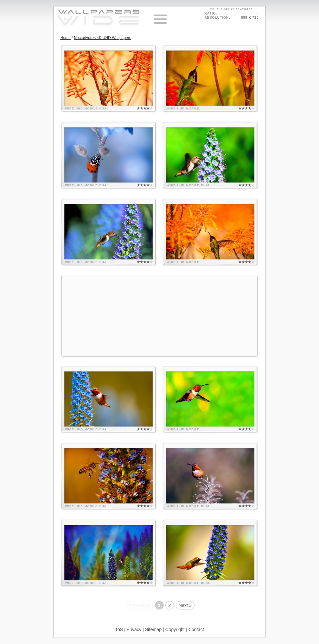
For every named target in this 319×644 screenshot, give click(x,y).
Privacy (134, 629)
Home (65, 38)
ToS (119, 629)
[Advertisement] (159, 316)
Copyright (175, 629)
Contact (196, 629)
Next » (185, 605)
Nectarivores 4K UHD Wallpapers (103, 38)
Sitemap (153, 629)
